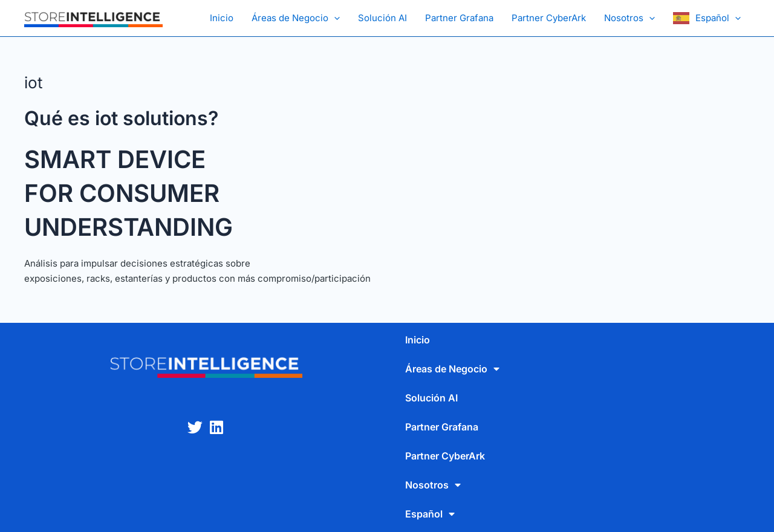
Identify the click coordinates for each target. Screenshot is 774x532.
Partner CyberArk (549, 18)
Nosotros (629, 18)
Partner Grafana (459, 18)
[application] (334, 18)
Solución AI (382, 18)
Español (718, 18)
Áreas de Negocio (296, 18)
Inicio (222, 18)
